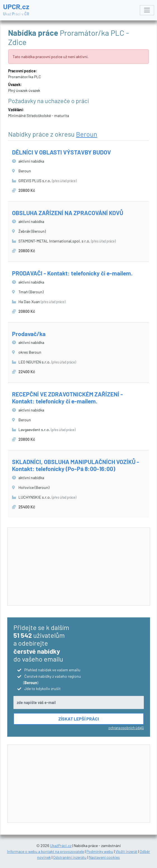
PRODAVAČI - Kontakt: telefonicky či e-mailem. (72, 273)
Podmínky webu (100, 851)
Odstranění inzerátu (70, 857)
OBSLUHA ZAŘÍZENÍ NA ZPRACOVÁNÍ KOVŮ (68, 213)
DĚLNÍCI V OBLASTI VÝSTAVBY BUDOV (61, 152)
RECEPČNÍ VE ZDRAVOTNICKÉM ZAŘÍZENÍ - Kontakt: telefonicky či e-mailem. (67, 398)
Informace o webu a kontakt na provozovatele (46, 851)
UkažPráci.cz (61, 846)
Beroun (87, 134)
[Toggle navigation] (147, 10)
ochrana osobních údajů (126, 728)
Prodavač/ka (29, 334)
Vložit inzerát (126, 851)
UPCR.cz (16, 10)
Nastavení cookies (104, 857)
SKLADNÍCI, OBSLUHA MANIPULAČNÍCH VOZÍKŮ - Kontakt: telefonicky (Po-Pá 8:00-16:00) (76, 465)
